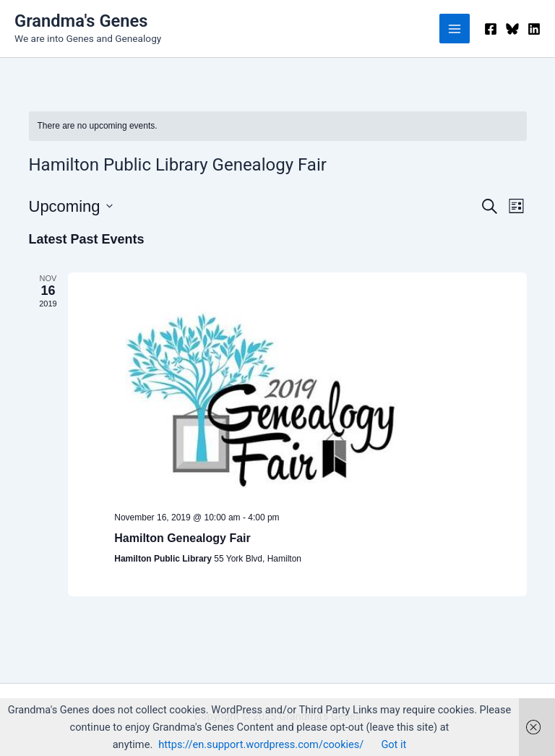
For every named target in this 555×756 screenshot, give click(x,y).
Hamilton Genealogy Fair (182, 538)
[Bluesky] (512, 29)
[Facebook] (491, 29)
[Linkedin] (534, 29)
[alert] (278, 126)
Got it (393, 744)
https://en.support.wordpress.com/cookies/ (261, 744)
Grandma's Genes (81, 21)
